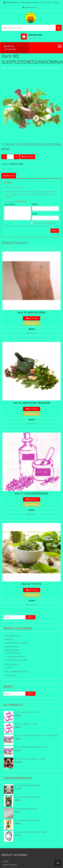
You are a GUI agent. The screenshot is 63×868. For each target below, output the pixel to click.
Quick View (32, 333)
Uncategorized (11, 675)
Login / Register (31, 7)
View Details (33, 323)
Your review (10, 204)
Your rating (9, 201)
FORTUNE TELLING (12, 636)
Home (4, 68)
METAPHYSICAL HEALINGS (17, 660)
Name (36, 204)
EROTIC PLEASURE (14, 653)
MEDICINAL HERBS (17, 68)
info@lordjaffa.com (13, 2)
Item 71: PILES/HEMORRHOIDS (31, 494)
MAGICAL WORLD (12, 646)
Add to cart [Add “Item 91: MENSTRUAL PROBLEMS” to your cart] (33, 409)
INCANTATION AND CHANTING (17, 643)
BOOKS (10, 667)
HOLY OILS (9, 639)
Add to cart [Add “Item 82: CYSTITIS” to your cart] (33, 590)
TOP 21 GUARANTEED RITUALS (17, 672)
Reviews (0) (9, 176)
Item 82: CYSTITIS (31, 584)
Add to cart (29, 157)
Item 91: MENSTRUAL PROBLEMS (31, 403)
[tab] (9, 176)
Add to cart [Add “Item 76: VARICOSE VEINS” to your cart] (33, 318)
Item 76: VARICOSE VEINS (32, 313)
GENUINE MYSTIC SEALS (16, 657)
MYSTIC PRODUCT (12, 664)
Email (35, 214)
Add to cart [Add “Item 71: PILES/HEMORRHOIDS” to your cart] (33, 499)
